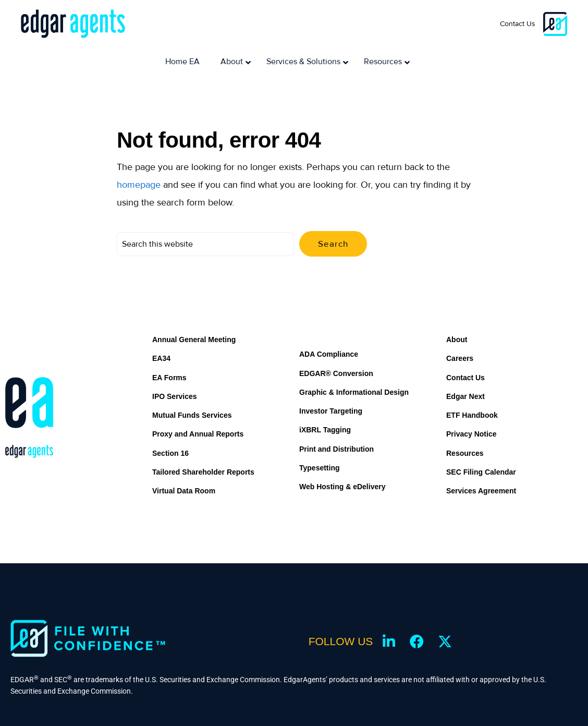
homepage (139, 157)
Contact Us (518, 24)
